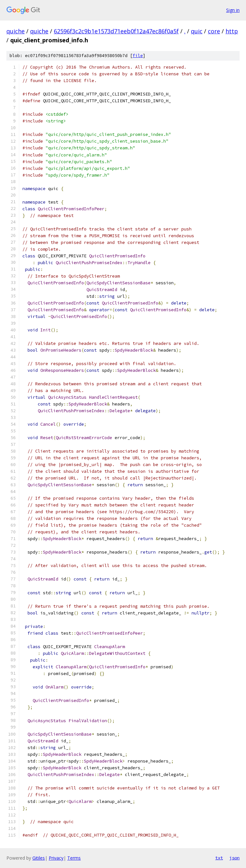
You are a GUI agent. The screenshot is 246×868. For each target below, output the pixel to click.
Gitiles (39, 858)
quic (197, 31)
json (234, 858)
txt (219, 858)
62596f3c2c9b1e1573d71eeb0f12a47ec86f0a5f (116, 31)
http (232, 31)
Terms (74, 858)
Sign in (233, 10)
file (138, 56)
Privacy (56, 858)
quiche (16, 31)
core (214, 31)
